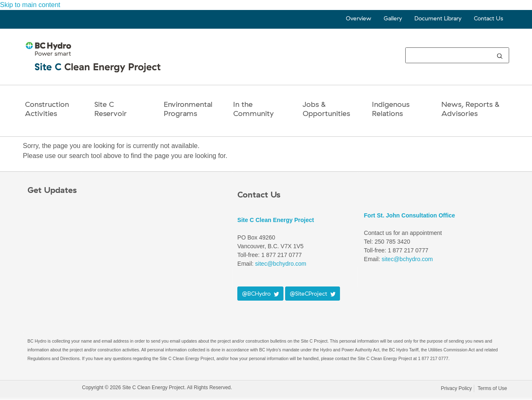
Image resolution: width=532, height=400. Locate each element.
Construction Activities (47, 109)
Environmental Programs (188, 109)
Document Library (438, 18)
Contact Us (488, 18)
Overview (358, 18)
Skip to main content (30, 5)
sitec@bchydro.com (281, 264)
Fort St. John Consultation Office (410, 215)
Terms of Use (492, 388)
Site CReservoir (111, 109)
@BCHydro (260, 294)
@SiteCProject (313, 294)
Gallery (393, 18)
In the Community (253, 109)
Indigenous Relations (391, 109)
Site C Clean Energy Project (276, 220)
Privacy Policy (457, 388)
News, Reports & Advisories (470, 109)
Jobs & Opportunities (326, 109)
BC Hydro (53, 389)
